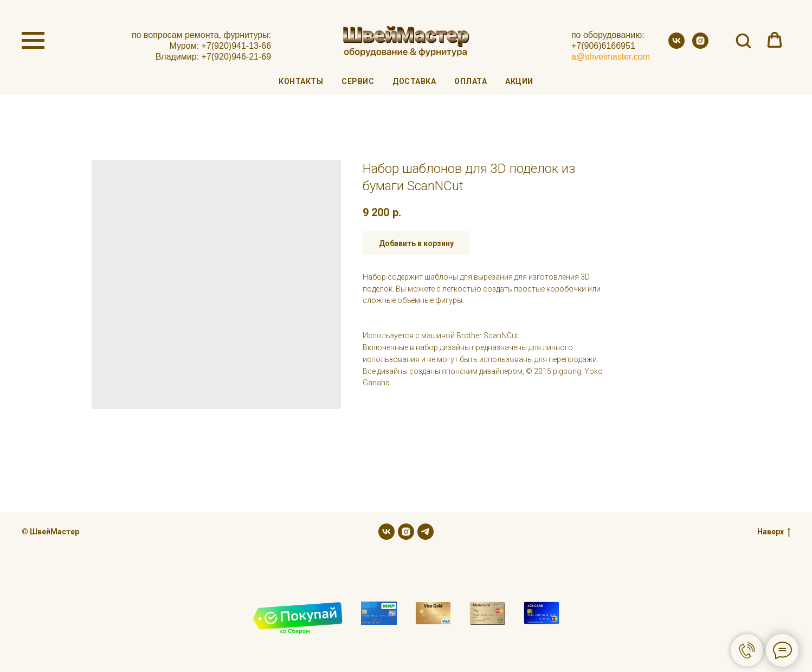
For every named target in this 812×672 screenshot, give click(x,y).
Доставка (414, 81)
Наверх (774, 532)
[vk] (676, 46)
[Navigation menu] (33, 41)
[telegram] (426, 532)
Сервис (358, 81)
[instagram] (700, 46)
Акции (519, 81)
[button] (743, 40)
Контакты (301, 81)
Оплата (471, 81)
